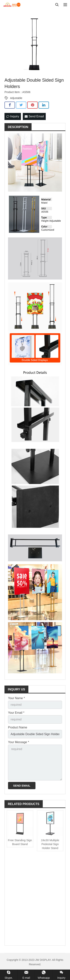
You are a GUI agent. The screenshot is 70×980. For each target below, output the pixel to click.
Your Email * (16, 713)
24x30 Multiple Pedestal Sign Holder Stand (50, 844)
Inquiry (13, 116)
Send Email (34, 116)
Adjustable (16, 98)
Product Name (18, 727)
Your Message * (18, 742)
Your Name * (16, 698)
